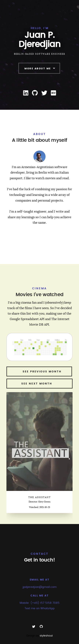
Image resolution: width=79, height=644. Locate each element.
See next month (39, 384)
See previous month (39, 372)
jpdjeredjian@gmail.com (40, 587)
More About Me (38, 69)
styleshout (46, 636)
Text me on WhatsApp (40, 608)
